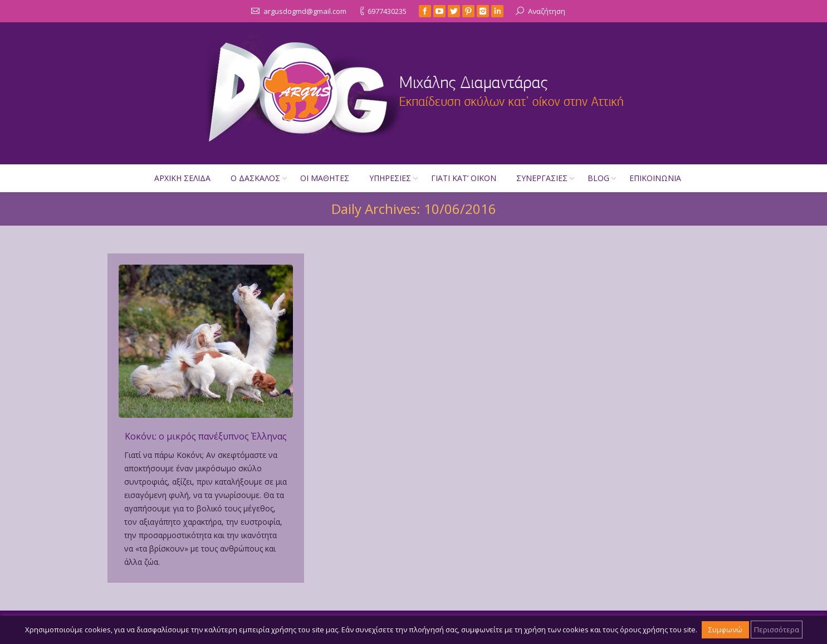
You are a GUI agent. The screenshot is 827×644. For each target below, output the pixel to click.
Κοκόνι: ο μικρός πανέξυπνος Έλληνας (206, 436)
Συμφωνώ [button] (725, 630)
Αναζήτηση (547, 11)
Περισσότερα (777, 630)
